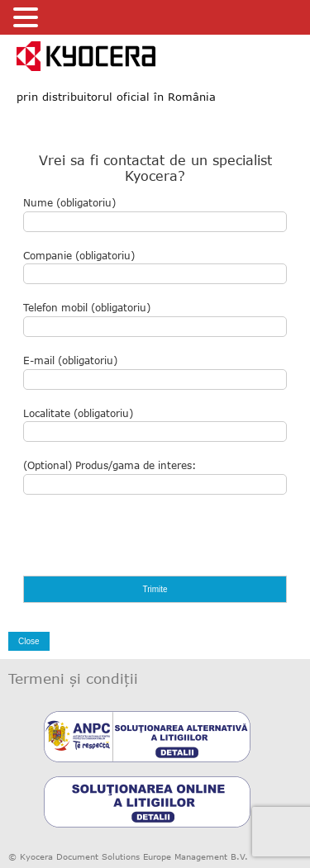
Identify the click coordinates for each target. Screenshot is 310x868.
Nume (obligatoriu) (155, 214)
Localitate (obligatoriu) (155, 425)
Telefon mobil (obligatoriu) (155, 319)
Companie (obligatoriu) (155, 267)
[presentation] (149, 543)
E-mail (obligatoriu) (155, 372)
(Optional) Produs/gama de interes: (155, 477)
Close (29, 641)
